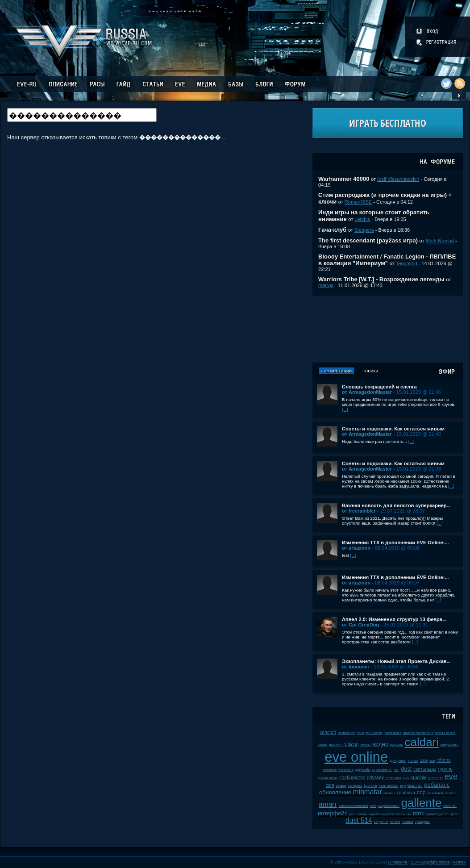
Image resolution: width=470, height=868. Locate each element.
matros (326, 285)
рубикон (397, 745)
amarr (328, 804)
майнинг (450, 806)
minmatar (368, 792)
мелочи (389, 793)
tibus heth (415, 786)
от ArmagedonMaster (367, 392)
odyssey (375, 778)
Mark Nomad (440, 241)
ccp (421, 792)
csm (330, 785)
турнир (445, 769)
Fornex (459, 862)
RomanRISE (358, 202)
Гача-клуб (332, 230)
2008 (424, 761)
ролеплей (435, 793)
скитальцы (425, 769)
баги (360, 733)
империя (330, 770)
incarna (408, 822)
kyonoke (371, 786)
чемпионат (347, 733)
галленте (436, 778)
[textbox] (82, 115)
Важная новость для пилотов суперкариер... (396, 505)
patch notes (392, 733)
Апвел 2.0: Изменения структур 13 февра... (394, 619)
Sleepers (364, 230)
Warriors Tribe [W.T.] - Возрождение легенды (381, 279)
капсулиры (449, 745)
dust (406, 769)
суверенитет (382, 770)
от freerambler (359, 511)
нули (454, 814)
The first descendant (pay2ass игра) (368, 240)
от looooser (356, 667)
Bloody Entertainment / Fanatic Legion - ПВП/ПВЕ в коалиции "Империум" (387, 260)
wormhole (346, 770)
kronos (413, 761)
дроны (365, 745)
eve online (356, 757)
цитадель (422, 822)
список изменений (353, 806)
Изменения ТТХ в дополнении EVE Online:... (395, 542)
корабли (375, 814)
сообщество (352, 778)
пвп (397, 770)
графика (406, 793)
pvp (403, 786)
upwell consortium (397, 814)
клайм (323, 745)
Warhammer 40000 (344, 179)
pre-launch (374, 733)
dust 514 (359, 820)
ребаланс (437, 785)
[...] (345, 409)
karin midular (389, 786)
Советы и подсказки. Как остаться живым (393, 429)
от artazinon (356, 548)
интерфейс (333, 813)
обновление (335, 792)
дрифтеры (398, 761)
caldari (422, 742)
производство (437, 814)
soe (432, 761)
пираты (450, 793)
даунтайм (363, 770)
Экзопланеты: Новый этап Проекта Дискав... (396, 661)
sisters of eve (445, 733)
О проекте (398, 862)
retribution (393, 778)
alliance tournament (418, 733)
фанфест (355, 786)
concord (328, 732)
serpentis (381, 822)
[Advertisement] (388, 329)
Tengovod (407, 263)
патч (419, 813)
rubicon (351, 745)
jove (373, 806)
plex (406, 778)
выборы (335, 745)
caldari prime (328, 778)
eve (451, 776)
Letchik (362, 219)
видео (380, 744)
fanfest (395, 822)
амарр (341, 786)
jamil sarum (358, 814)
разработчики (389, 806)
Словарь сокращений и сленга (379, 387)
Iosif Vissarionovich (398, 179)
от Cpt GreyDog (360, 625)
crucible (419, 778)
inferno (444, 760)
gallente (421, 803)
